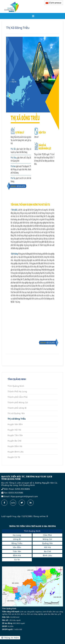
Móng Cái (47, 539)
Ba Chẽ (47, 551)
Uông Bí (17, 539)
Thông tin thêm (10, 638)
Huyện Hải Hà (14, 430)
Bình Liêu (47, 555)
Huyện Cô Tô (14, 457)
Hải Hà (47, 547)
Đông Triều (17, 543)
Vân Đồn (17, 547)
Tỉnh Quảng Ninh (16, 386)
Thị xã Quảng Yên (16, 413)
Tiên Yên (17, 551)
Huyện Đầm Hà (15, 446)
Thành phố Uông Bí (17, 408)
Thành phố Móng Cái (18, 402)
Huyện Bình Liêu (16, 452)
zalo (13, 503)
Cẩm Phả (47, 535)
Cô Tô (17, 560)
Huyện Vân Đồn (15, 424)
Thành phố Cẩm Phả (17, 397)
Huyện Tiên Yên (15, 435)
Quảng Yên (47, 543)
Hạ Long (17, 535)
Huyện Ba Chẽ (14, 441)
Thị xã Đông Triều (17, 419)
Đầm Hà (17, 555)
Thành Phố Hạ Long (17, 392)
